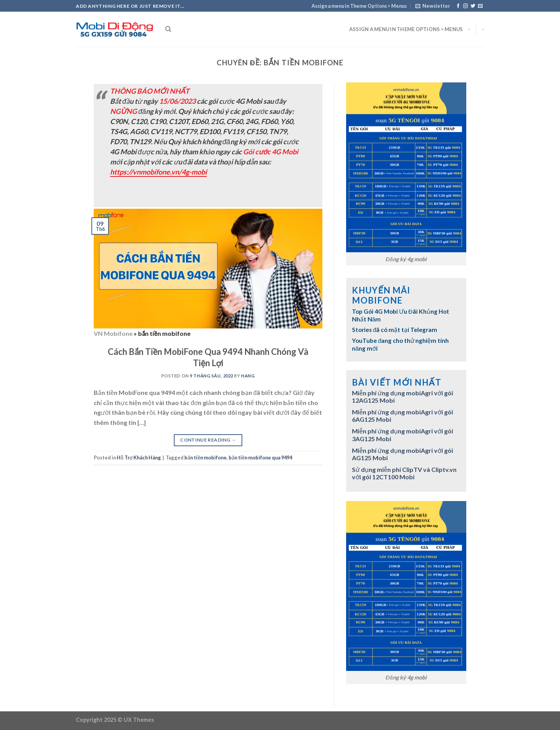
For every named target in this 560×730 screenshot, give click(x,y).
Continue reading (208, 440)
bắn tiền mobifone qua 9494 (260, 458)
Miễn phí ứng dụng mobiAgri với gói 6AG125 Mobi (402, 416)
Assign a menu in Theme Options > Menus (359, 6)
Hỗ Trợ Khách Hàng (139, 458)
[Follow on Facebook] (458, 6)
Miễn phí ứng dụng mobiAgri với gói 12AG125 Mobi (402, 396)
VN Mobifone (113, 333)
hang (248, 376)
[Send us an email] (480, 6)
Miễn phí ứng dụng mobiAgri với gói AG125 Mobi (402, 454)
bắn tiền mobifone (206, 458)
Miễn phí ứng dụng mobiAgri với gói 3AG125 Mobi (402, 435)
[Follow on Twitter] (473, 6)
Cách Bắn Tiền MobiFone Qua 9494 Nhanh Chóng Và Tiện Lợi (208, 357)
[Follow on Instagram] (465, 6)
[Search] (168, 29)
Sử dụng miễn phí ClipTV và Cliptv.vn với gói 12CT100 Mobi (404, 473)
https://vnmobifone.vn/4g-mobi (158, 172)
